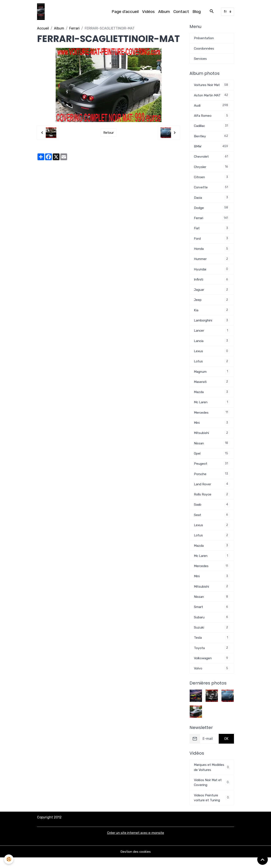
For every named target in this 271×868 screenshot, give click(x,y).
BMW (212, 148)
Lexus (212, 356)
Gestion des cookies (136, 862)
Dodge (212, 210)
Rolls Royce (212, 501)
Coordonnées (205, 49)
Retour (109, 133)
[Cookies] (9, 859)
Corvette (212, 190)
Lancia (212, 345)
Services (201, 59)
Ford (212, 241)
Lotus (212, 366)
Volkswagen (212, 667)
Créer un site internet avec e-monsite (136, 843)
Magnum (212, 376)
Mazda (212, 397)
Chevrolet (212, 158)
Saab (212, 511)
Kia (212, 314)
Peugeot (212, 470)
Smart (212, 615)
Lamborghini (212, 325)
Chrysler (212, 169)
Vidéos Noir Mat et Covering (212, 792)
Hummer (212, 262)
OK (226, 748)
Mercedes (212, 418)
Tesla (212, 646)
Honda (212, 252)
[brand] (42, 12)
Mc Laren (212, 408)
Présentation (204, 38)
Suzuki (212, 636)
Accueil (43, 29)
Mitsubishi (212, 439)
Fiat (212, 231)
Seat (212, 522)
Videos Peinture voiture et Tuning (212, 808)
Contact (181, 12)
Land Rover (212, 491)
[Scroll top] (263, 860)
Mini (212, 428)
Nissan (212, 449)
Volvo (212, 678)
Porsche (212, 480)
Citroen (212, 179)
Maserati (212, 387)
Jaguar (212, 293)
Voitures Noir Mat (212, 86)
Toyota (212, 657)
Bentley (212, 138)
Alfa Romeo (212, 117)
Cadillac (212, 127)
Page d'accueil (125, 12)
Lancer (212, 335)
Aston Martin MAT (212, 96)
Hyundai (212, 273)
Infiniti (212, 283)
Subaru (212, 626)
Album (164, 12)
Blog (197, 12)
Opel (212, 460)
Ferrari (74, 29)
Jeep (212, 304)
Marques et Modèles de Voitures (212, 777)
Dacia (212, 200)
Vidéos (148, 12)
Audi (212, 106)
